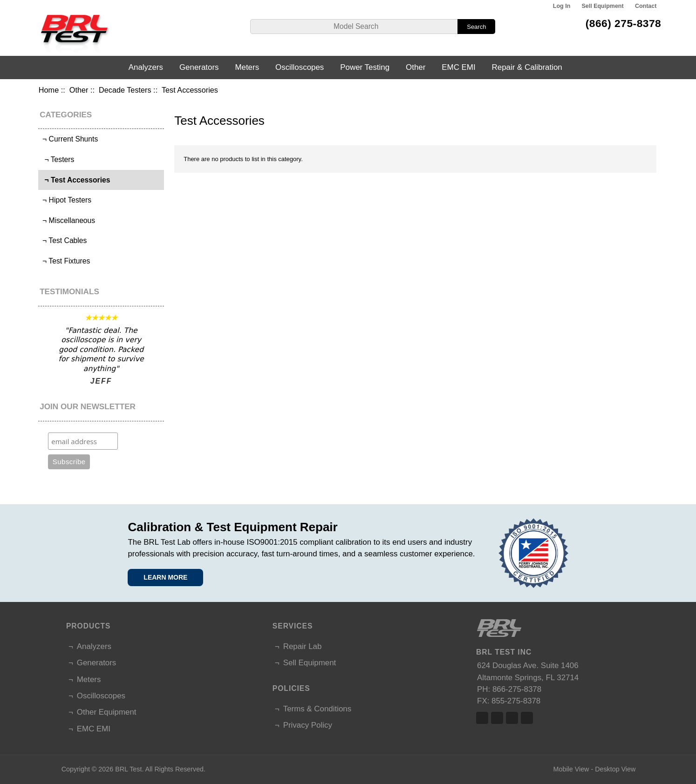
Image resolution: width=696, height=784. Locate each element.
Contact (646, 6)
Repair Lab (303, 646)
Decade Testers (125, 90)
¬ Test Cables (64, 240)
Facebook (482, 718)
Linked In (512, 718)
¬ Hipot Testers (66, 200)
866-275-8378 (517, 689)
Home (49, 90)
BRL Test (128, 769)
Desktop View (615, 769)
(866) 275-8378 (624, 23)
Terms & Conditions (317, 709)
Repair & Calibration (527, 67)
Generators (199, 67)
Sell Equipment (603, 6)
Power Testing (365, 67)
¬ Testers (58, 159)
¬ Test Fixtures (65, 261)
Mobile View (571, 769)
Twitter (497, 718)
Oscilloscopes (300, 67)
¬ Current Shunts (69, 139)
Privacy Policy (308, 725)
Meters (247, 67)
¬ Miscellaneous (68, 220)
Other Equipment (107, 712)
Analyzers (146, 67)
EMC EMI (458, 67)
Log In (562, 6)
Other (79, 90)
